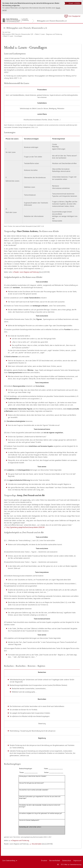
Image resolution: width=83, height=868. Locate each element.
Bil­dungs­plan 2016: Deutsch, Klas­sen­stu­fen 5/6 (52, 21)
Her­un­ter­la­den (37, 844)
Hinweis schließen (73, 3)
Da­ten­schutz (67, 861)
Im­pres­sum (77, 861)
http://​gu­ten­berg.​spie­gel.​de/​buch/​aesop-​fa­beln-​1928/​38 (25, 527)
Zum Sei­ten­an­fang (10, 861)
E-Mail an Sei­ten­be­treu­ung (71, 864)
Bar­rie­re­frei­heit (55, 861)
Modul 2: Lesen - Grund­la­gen (13, 36)
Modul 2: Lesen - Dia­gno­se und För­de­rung (49, 34)
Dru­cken (44, 861)
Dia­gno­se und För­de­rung (21, 840)
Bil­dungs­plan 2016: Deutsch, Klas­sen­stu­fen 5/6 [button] (25, 28)
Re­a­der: (26, 272)
